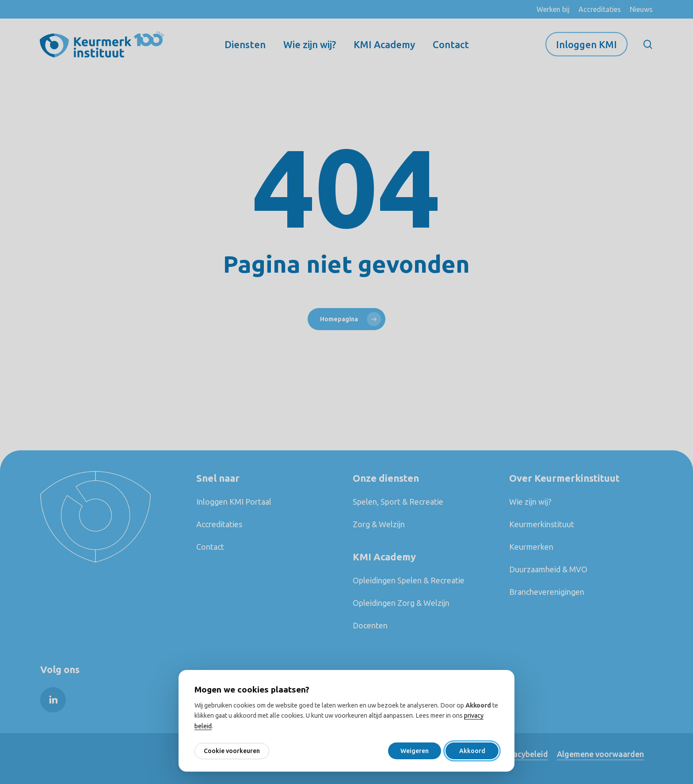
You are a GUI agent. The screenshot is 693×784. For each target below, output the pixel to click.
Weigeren (415, 751)
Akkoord (472, 751)
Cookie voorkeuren (232, 751)
